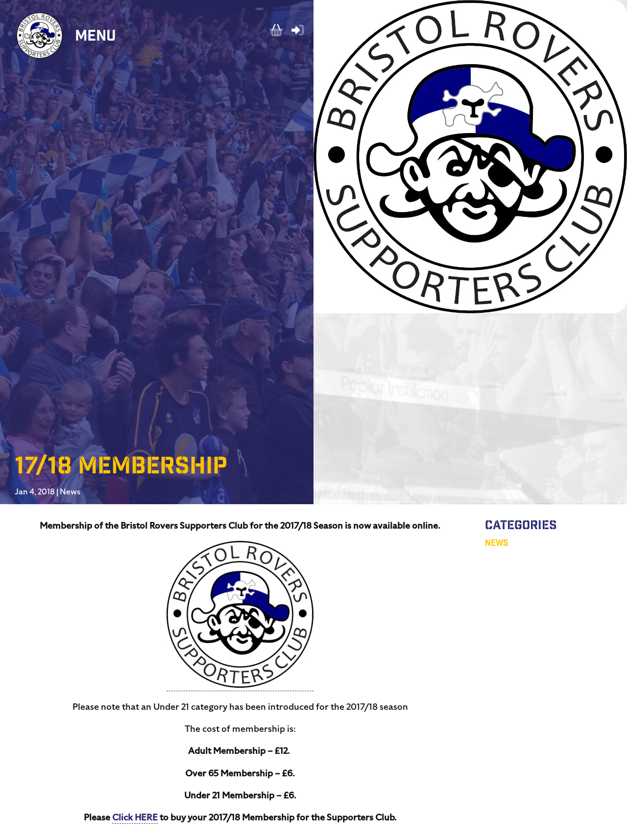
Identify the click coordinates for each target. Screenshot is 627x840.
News (70, 492)
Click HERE (135, 817)
